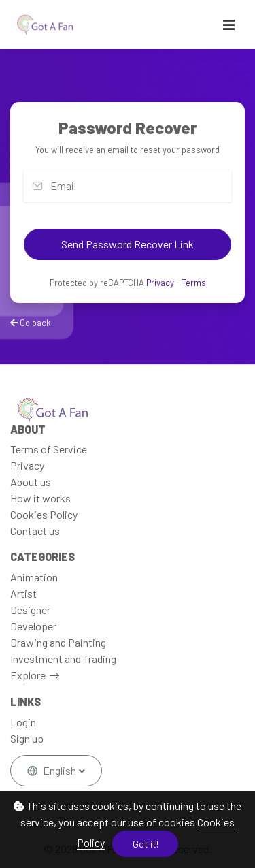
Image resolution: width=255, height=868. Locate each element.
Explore (28, 675)
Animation (34, 577)
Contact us (35, 531)
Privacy (160, 283)
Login (23, 722)
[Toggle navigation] (229, 25)
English (53, 770)
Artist (23, 593)
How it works (40, 498)
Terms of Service (49, 449)
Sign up (27, 738)
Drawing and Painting (58, 642)
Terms (194, 283)
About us (31, 482)
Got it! (146, 844)
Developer (33, 626)
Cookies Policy (44, 514)
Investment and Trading (63, 659)
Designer (30, 610)
